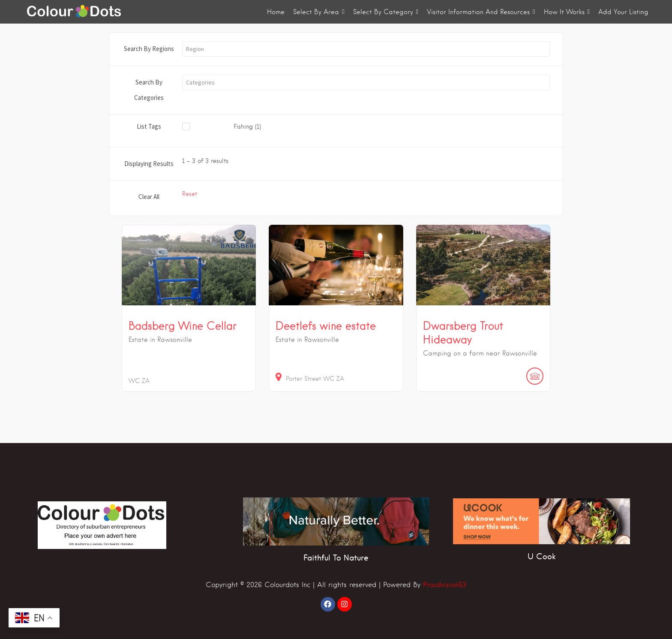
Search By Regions (149, 49)
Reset (190, 194)
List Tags (149, 126)
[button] (366, 49)
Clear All (149, 197)
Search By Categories (149, 90)
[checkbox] (243, 127)
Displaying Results (149, 164)
